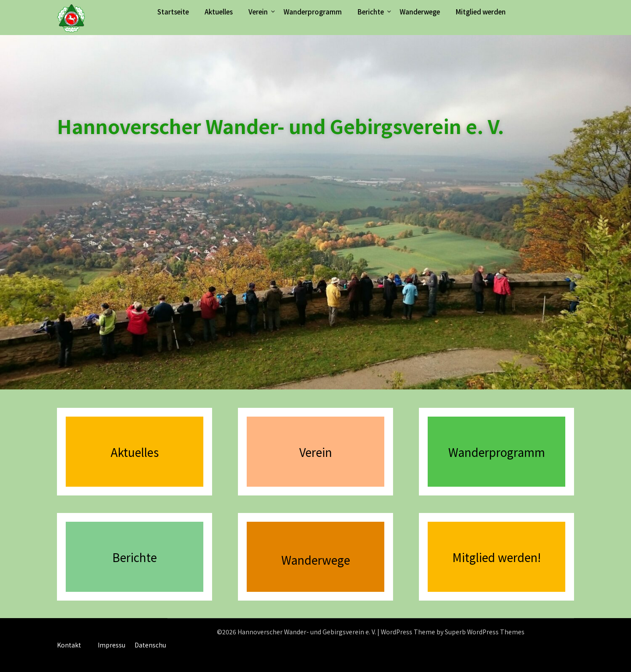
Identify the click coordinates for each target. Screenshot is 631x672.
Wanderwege (420, 12)
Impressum (115, 645)
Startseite (173, 12)
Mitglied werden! (496, 557)
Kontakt (69, 645)
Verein (258, 12)
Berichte (371, 12)
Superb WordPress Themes (485, 632)
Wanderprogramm (313, 12)
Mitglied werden (481, 12)
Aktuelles (219, 12)
